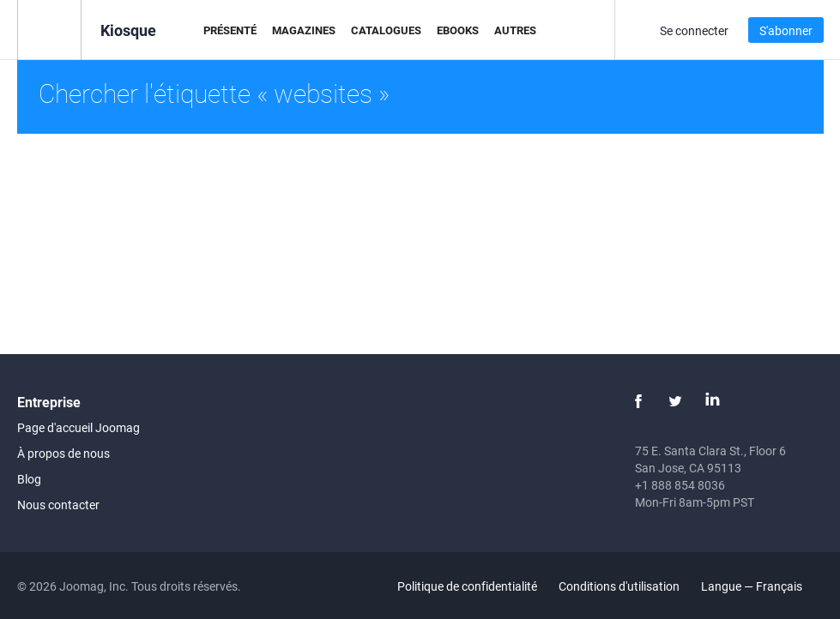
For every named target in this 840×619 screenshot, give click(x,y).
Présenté (230, 30)
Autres (515, 30)
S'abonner (786, 30)
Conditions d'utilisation (619, 586)
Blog (29, 479)
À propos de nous (63, 453)
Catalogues (386, 30)
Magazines (304, 30)
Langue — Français (761, 586)
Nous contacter (58, 505)
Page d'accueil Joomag (79, 427)
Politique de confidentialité (467, 586)
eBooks (458, 30)
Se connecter (694, 30)
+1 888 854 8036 (680, 485)
